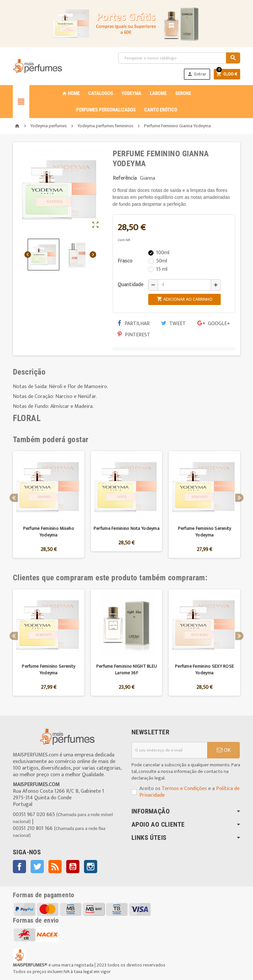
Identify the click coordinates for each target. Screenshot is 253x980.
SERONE (183, 93)
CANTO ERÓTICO (161, 110)
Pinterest (134, 335)
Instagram (91, 867)
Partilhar (134, 324)
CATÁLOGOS (101, 93)
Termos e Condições (184, 789)
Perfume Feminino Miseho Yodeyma (49, 532)
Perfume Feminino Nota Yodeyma (126, 528)
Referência (125, 178)
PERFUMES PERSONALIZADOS (106, 110)
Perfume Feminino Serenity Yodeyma (205, 532)
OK (224, 750)
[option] (49, 505)
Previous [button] (14, 498)
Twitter (37, 867)
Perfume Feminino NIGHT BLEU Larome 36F (127, 670)
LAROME (158, 93)
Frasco (125, 261)
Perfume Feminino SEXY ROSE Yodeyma (204, 670)
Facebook (19, 867)
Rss (55, 867)
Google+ (214, 324)
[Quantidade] (184, 285)
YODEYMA (131, 93)
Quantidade (130, 285)
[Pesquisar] (179, 58)
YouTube (73, 867)
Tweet (173, 324)
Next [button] (239, 498)
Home (71, 93)
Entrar (196, 74)
